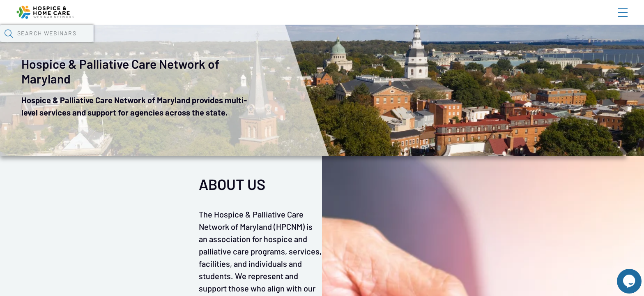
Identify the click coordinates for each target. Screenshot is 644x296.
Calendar (198, 43)
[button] (476, 42)
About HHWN (557, 19)
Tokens (239, 43)
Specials (295, 43)
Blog (506, 19)
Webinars (152, 43)
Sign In (613, 19)
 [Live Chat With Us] (622, 275)
